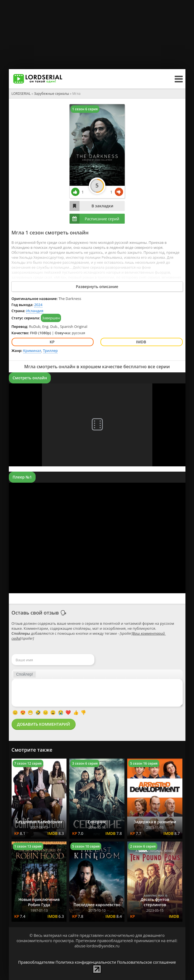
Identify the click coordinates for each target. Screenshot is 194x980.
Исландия (35, 311)
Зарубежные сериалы (51, 94)
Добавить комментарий (44, 724)
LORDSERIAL (21, 94)
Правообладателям (36, 962)
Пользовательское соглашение (146, 962)
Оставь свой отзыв (35, 613)
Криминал (32, 351)
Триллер (51, 351)
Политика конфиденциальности (86, 962)
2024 (38, 305)
